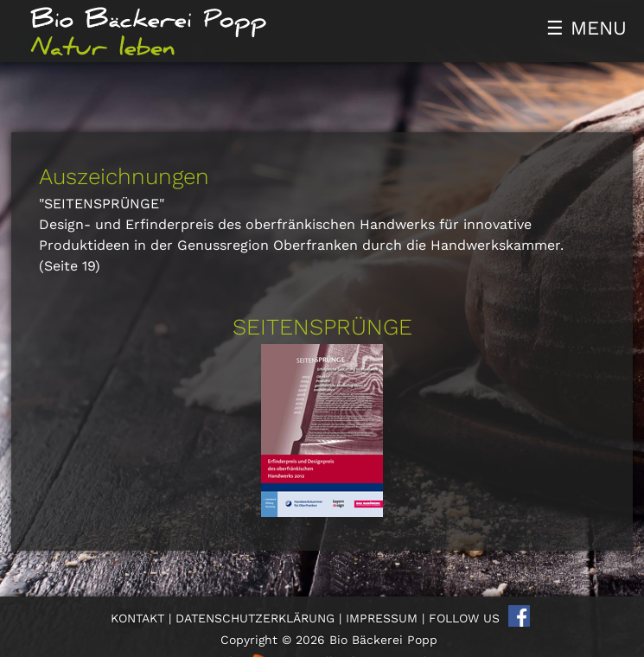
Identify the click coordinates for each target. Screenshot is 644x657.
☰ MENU (587, 28)
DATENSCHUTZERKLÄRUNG (255, 618)
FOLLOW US (464, 618)
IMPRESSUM (382, 618)
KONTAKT (137, 618)
